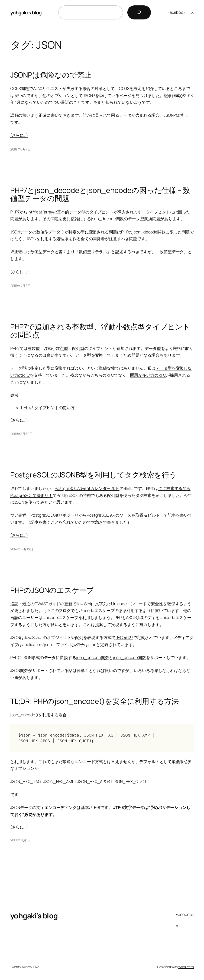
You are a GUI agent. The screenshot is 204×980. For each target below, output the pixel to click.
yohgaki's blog (26, 12)
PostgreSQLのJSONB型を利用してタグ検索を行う (93, 475)
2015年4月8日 (20, 286)
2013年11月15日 (22, 840)
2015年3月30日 (21, 434)
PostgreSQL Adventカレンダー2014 (87, 488)
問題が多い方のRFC (148, 375)
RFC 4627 (124, 638)
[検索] (139, 12)
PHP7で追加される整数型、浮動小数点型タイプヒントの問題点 (100, 331)
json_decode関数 (129, 658)
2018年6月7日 (20, 149)
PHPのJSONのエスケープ (52, 590)
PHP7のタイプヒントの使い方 (48, 408)
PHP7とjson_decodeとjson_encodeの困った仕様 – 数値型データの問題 (100, 194)
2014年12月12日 (22, 549)
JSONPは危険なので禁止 (51, 75)
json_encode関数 (93, 658)
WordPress (186, 967)
